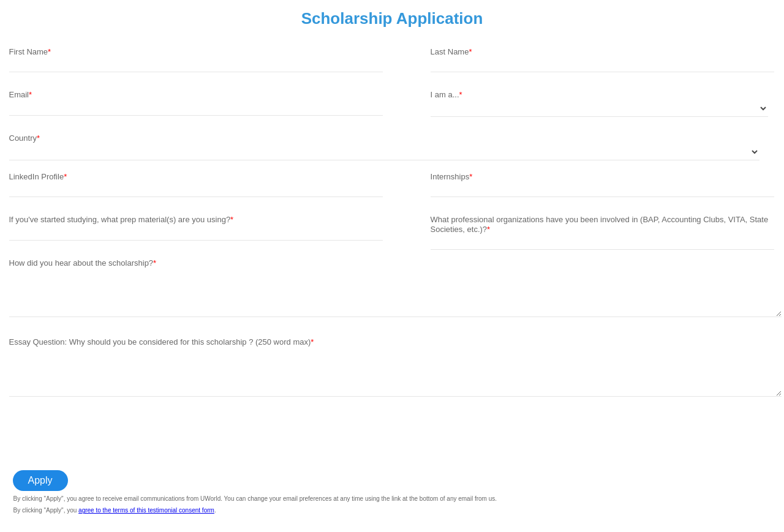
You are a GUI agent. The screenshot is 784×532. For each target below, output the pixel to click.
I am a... (445, 95)
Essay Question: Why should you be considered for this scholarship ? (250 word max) (160, 342)
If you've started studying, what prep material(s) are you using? (120, 219)
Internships (450, 177)
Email (19, 95)
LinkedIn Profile (37, 177)
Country (23, 138)
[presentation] (102, 434)
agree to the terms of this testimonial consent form (146, 510)
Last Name (450, 52)
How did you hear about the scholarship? (81, 263)
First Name (29, 52)
